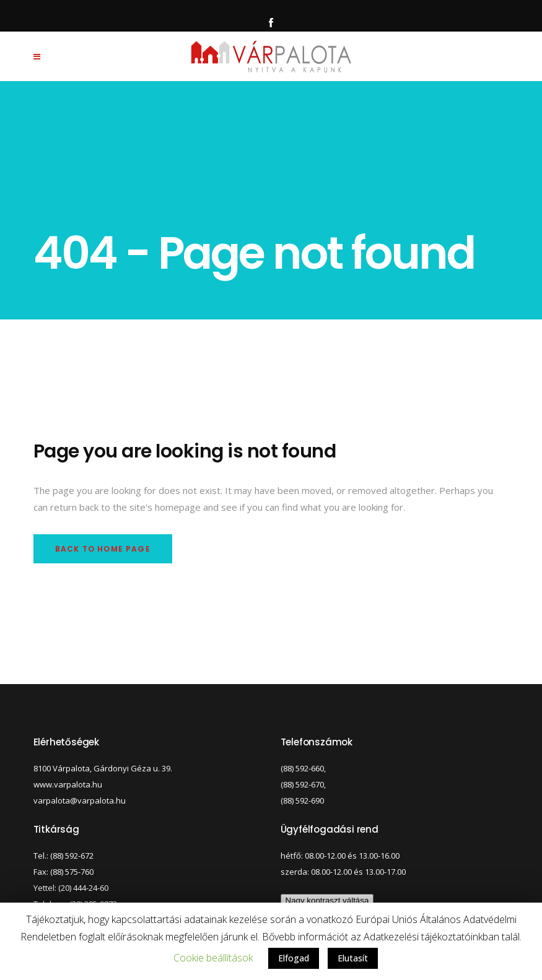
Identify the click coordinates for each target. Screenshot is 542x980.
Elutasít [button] (353, 958)
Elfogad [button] (294, 958)
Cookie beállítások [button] (213, 958)
